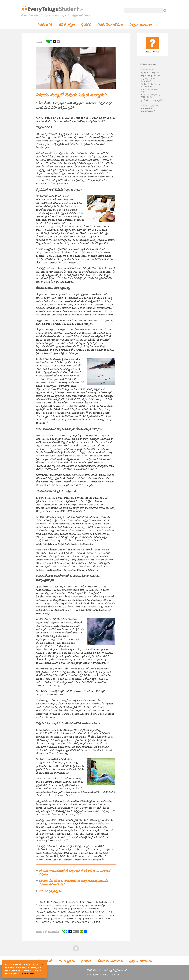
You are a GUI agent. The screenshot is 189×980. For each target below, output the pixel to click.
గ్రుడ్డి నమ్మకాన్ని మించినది (151, 76)
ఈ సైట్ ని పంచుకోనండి (110, 975)
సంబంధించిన (93, 975)
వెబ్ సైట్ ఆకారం (95, 970)
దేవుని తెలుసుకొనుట (110, 24)
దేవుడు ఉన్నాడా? (148, 69)
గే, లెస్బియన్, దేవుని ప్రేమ (151, 73)
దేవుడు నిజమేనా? (148, 111)
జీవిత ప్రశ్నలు (67, 24)
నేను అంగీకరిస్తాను (28, 974)
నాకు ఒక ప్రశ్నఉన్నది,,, (50, 891)
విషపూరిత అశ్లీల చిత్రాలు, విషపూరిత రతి (151, 85)
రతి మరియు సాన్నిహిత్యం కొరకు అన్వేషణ (151, 96)
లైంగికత (86, 24)
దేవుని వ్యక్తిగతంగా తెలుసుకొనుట (148, 80)
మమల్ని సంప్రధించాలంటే (116, 970)
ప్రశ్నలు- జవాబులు (141, 24)
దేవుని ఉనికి (45, 24)
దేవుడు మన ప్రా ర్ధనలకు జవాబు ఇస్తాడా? (150, 107)
